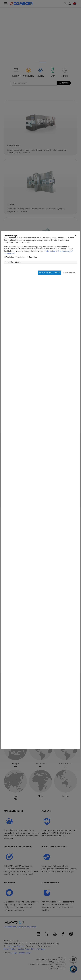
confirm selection (69, 286)
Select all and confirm (50, 286)
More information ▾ (13, 276)
